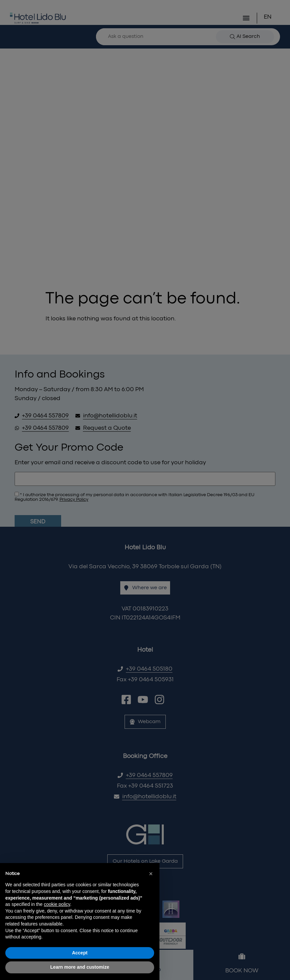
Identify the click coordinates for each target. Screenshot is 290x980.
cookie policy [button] (57, 904)
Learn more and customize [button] (80, 967)
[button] (151, 874)
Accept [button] (80, 953)
